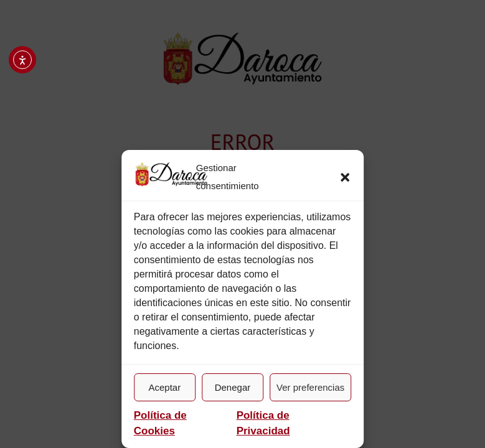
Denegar (233, 387)
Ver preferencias (310, 387)
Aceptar (164, 387)
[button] (345, 177)
